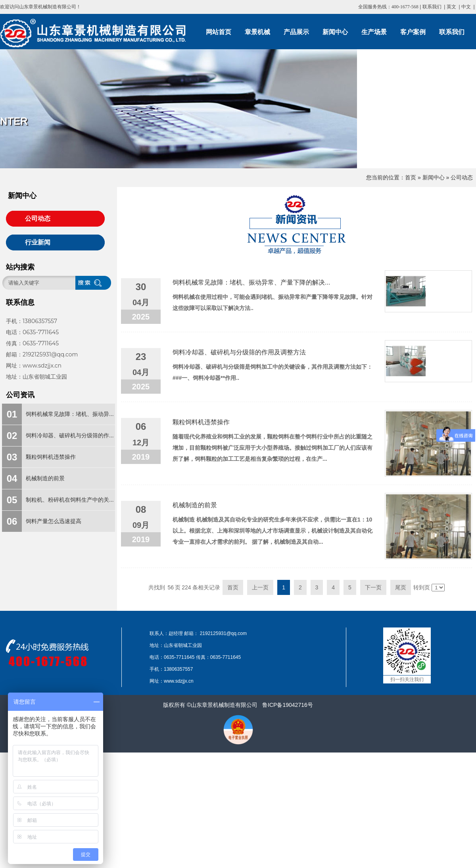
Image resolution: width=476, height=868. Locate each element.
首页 (411, 177)
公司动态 (462, 177)
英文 (451, 7)
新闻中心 (434, 177)
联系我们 (432, 7)
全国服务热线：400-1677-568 (388, 7)
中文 (466, 7)
